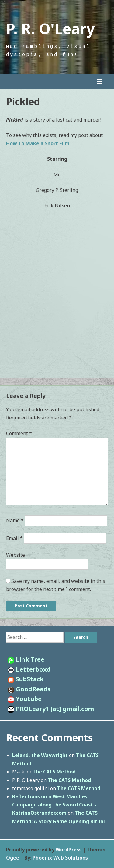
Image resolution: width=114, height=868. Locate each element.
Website (16, 555)
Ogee (13, 858)
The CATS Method (54, 772)
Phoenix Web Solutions (60, 858)
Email (14, 538)
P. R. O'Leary (50, 29)
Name (15, 520)
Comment (19, 433)
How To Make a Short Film (38, 143)
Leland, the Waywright (40, 755)
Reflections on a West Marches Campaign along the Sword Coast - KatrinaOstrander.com (54, 805)
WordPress (69, 850)
